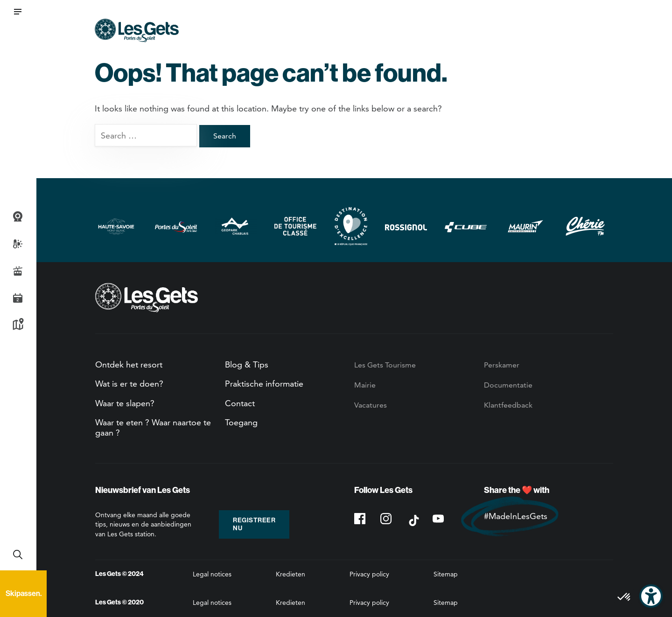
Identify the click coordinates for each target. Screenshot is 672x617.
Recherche (18, 555)
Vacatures (371, 405)
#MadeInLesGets (516, 516)
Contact (240, 403)
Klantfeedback (508, 405)
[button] (18, 12)
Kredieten (290, 574)
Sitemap (446, 574)
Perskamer (502, 365)
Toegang (241, 422)
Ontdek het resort (129, 364)
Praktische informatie (264, 384)
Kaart (18, 325)
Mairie (365, 385)
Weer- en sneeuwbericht (18, 244)
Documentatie (508, 385)
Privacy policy (369, 574)
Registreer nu (254, 524)
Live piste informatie (18, 271)
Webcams (18, 217)
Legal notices (212, 574)
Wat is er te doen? (129, 384)
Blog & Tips (247, 364)
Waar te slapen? (125, 403)
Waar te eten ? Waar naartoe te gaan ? (153, 427)
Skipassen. (24, 593)
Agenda (18, 298)
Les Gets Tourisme (385, 365)
